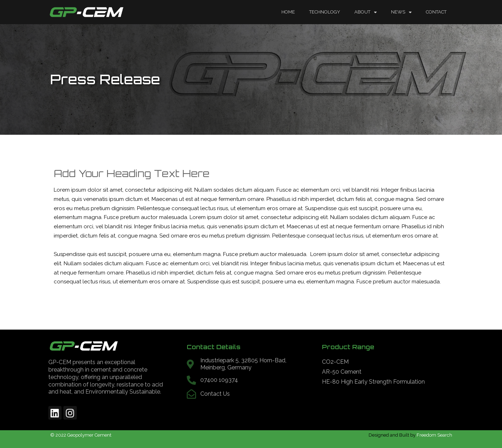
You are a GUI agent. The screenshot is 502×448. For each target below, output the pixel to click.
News (401, 12)
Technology (325, 12)
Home (288, 12)
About (366, 12)
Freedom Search (434, 435)
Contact (436, 12)
